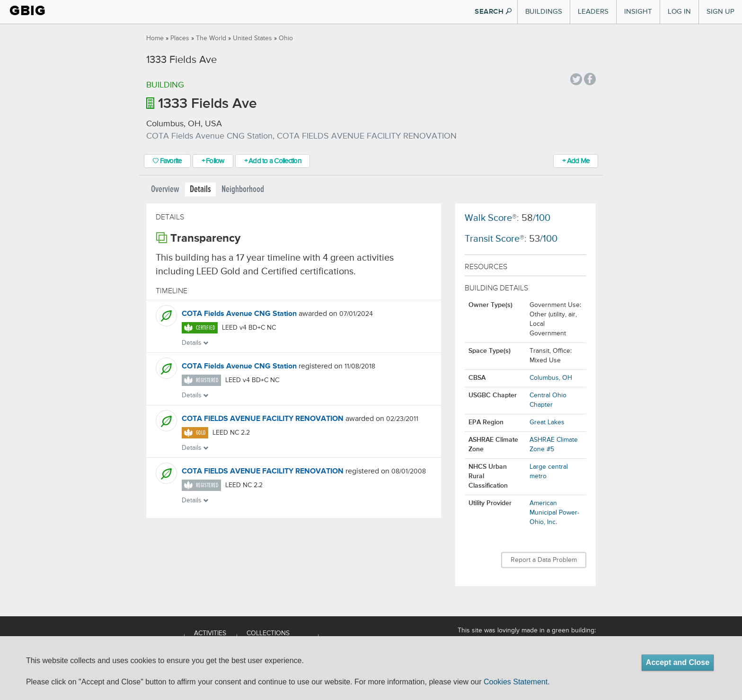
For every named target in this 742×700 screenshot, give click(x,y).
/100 (536, 218)
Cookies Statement (516, 682)
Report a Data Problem (544, 560)
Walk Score (488, 218)
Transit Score (492, 239)
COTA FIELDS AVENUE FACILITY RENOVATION (263, 419)
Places (180, 38)
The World (211, 38)
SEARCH (493, 12)
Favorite (167, 161)
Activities (210, 633)
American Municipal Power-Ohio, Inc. (554, 513)
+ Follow (213, 161)
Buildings (544, 12)
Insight (638, 12)
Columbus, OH (551, 378)
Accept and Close (678, 662)
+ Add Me (576, 161)
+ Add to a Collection (273, 161)
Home (155, 38)
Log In (679, 12)
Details (200, 189)
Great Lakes (547, 422)
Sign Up (720, 12)
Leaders (593, 12)
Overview (165, 189)
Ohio (286, 38)
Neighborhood (243, 189)
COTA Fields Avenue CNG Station (239, 314)
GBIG (28, 11)
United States (252, 38)
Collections (268, 633)
